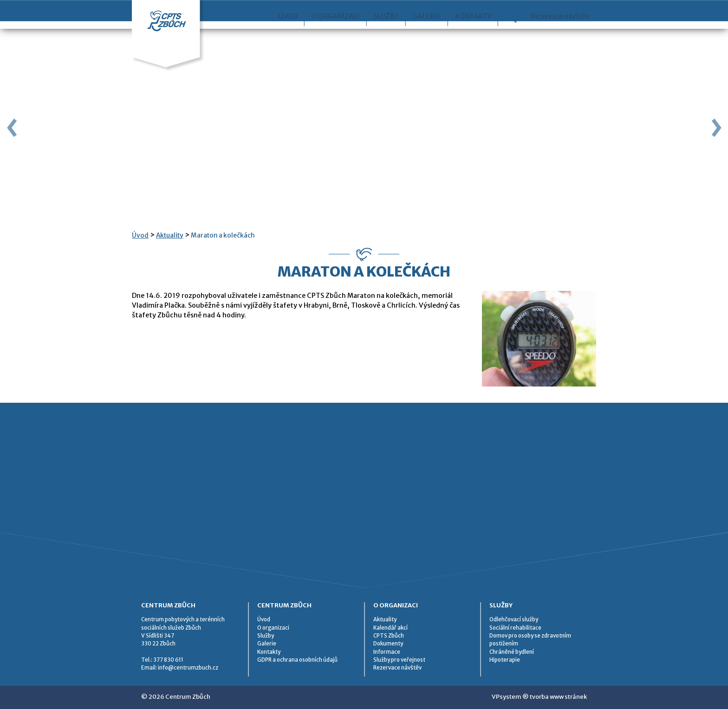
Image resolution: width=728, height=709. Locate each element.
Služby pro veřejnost (399, 660)
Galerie (427, 37)
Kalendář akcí (390, 628)
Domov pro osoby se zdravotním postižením (530, 640)
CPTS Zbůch (389, 636)
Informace (387, 652)
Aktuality (170, 235)
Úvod (288, 37)
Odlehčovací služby (514, 619)
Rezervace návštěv (560, 37)
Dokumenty (388, 644)
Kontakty (473, 37)
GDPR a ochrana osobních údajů (297, 660)
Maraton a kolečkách (223, 235)
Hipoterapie (505, 660)
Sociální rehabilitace (515, 628)
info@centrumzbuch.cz (188, 668)
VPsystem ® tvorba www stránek (539, 697)
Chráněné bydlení (512, 652)
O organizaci (336, 37)
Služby (386, 37)
